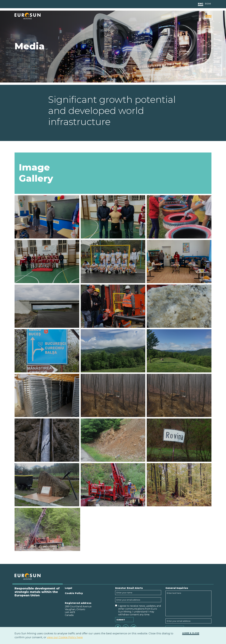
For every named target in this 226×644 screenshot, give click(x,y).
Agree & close (191, 633)
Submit (121, 620)
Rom (208, 4)
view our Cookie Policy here (65, 637)
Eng (201, 4)
